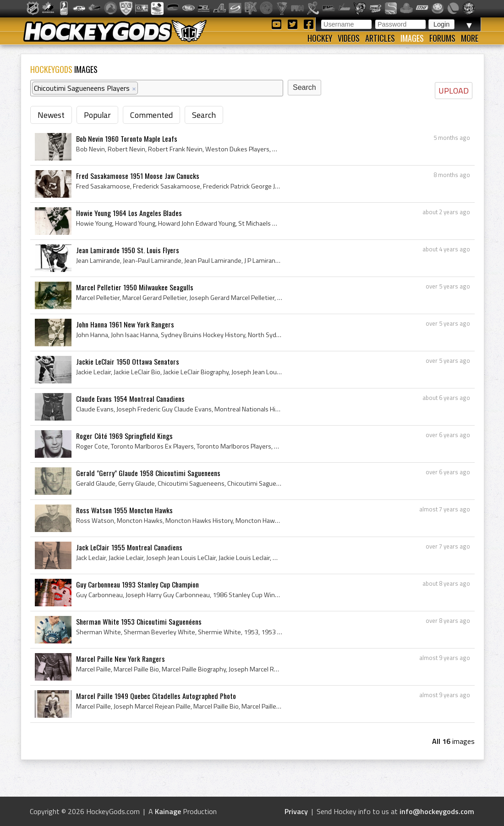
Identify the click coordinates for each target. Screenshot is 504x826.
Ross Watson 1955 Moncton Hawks (124, 510)
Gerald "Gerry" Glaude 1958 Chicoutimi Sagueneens (148, 473)
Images (412, 38)
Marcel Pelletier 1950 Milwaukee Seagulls (135, 287)
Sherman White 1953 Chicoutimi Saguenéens (139, 621)
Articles (380, 38)
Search (204, 115)
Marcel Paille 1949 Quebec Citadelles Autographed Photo (156, 696)
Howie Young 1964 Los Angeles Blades (129, 213)
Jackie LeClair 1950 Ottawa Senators (128, 361)
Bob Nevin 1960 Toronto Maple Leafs (127, 139)
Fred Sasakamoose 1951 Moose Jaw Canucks (138, 176)
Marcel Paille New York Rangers (121, 659)
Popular (97, 115)
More (470, 38)
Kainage (168, 811)
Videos (349, 38)
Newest (51, 115)
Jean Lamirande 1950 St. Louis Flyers (128, 250)
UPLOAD (454, 91)
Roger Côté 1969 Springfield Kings (124, 436)
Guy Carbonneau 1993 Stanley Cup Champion (137, 584)
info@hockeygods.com (437, 811)
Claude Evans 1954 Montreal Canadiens (130, 399)
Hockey (320, 38)
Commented (151, 115)
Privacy (296, 811)
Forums (442, 38)
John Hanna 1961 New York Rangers (125, 324)
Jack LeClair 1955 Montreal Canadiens (129, 547)
